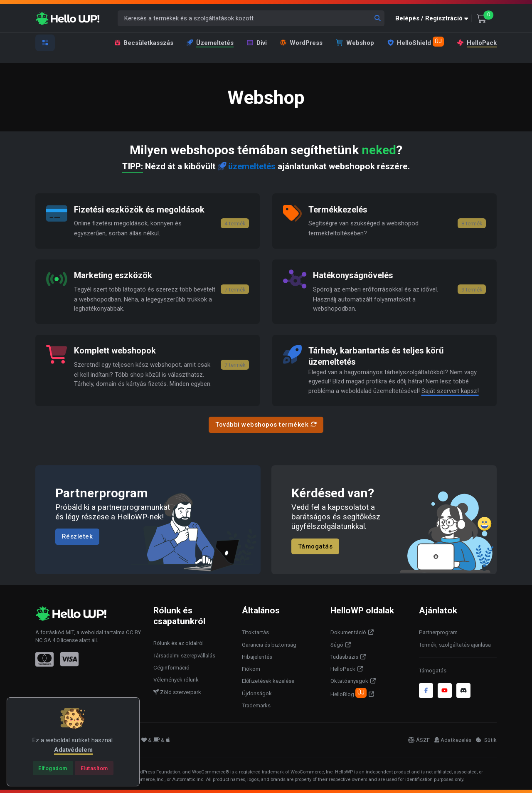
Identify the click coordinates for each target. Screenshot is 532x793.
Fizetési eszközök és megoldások (142, 209)
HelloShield (416, 42)
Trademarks (256, 705)
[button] (433, 19)
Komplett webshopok (117, 350)
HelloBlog (349, 692)
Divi (257, 43)
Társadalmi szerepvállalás (184, 655)
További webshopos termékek (266, 424)
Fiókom (251, 668)
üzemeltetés (247, 166)
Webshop (355, 43)
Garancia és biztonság (269, 644)
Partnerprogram (438, 632)
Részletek (78, 536)
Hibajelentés (257, 656)
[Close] (53, 768)
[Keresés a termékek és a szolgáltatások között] (251, 19)
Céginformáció (171, 667)
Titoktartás (255, 632)
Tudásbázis (344, 656)
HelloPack (477, 43)
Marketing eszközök (115, 275)
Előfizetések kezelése (268, 681)
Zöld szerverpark (177, 691)
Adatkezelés (453, 739)
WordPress (301, 43)
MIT (70, 631)
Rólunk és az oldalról (179, 643)
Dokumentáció (348, 632)
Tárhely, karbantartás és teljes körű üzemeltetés (378, 356)
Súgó (337, 644)
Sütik (486, 739)
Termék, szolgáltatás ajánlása (455, 644)
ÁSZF (419, 739)
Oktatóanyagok (349, 681)
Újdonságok (257, 693)
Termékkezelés (339, 209)
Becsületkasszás (144, 43)
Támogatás (315, 546)
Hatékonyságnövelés (355, 275)
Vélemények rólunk (176, 679)
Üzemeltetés (210, 43)
